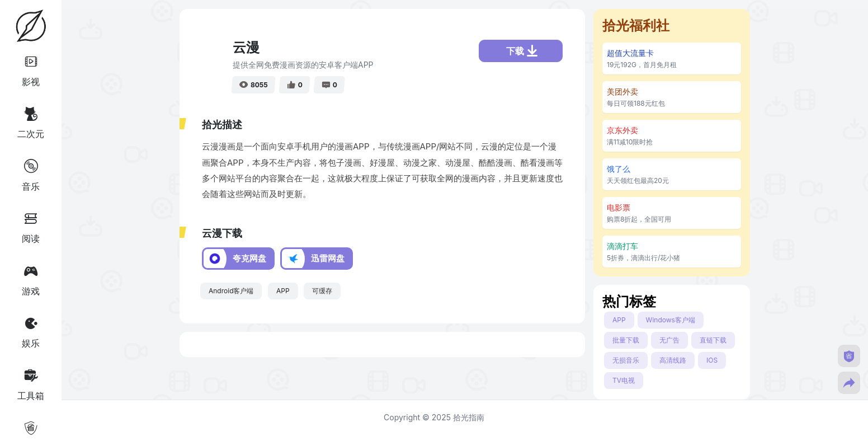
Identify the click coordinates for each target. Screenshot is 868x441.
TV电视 (624, 380)
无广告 (669, 340)
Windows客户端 (671, 320)
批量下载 (626, 340)
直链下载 (713, 340)
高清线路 (673, 360)
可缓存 (322, 291)
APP (283, 291)
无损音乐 (626, 360)
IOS (712, 360)
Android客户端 (231, 291)
